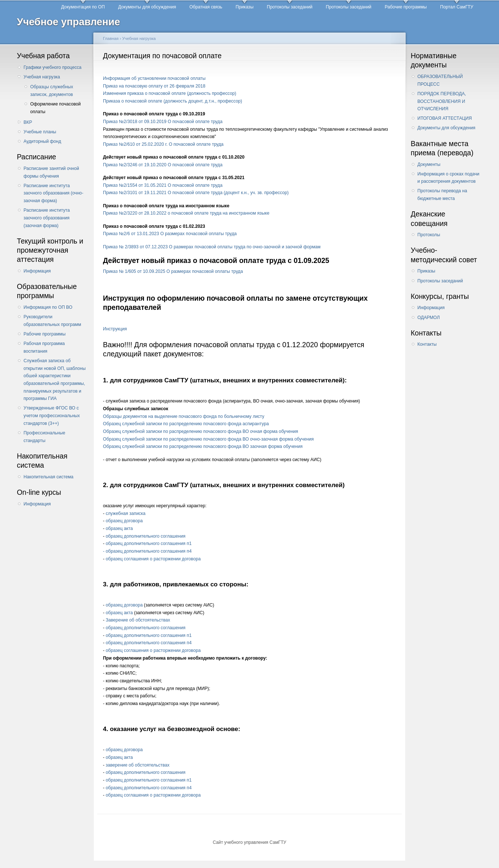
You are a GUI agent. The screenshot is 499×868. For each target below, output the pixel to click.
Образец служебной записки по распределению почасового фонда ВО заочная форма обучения (203, 446)
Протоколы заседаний (289, 7)
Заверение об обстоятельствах (138, 620)
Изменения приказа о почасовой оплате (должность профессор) (170, 93)
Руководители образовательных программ (52, 321)
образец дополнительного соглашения (145, 536)
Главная (111, 38)
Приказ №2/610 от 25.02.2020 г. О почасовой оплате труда (163, 144)
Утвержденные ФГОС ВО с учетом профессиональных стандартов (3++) (52, 416)
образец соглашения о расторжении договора (153, 559)
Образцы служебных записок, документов (51, 91)
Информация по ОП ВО (48, 307)
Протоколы (429, 235)
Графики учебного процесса (52, 67)
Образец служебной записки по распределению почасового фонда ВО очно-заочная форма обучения (208, 439)
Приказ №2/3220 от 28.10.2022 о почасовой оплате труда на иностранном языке (186, 213)
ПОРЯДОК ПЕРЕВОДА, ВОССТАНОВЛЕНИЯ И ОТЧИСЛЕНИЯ (442, 101)
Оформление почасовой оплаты (55, 108)
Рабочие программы (406, 7)
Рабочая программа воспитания (44, 347)
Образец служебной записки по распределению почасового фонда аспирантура (186, 424)
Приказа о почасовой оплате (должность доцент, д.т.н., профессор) (173, 101)
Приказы (245, 7)
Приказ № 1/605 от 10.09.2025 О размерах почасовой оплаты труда (173, 271)
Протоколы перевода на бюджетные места (442, 195)
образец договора (124, 521)
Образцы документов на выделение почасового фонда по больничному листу (184, 416)
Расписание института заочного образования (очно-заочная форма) (53, 193)
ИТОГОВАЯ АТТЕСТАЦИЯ (445, 118)
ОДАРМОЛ (428, 318)
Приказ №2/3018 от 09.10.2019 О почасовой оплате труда (163, 122)
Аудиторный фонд (42, 141)
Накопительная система (48, 477)
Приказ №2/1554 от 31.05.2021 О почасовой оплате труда (163, 185)
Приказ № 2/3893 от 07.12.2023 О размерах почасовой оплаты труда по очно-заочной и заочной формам (212, 247)
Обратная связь (206, 7)
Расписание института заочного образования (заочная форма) (47, 218)
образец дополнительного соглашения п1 (148, 544)
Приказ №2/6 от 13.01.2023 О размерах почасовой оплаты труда (170, 234)
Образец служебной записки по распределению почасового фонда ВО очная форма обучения (201, 431)
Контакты (427, 344)
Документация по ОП (83, 7)
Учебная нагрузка (42, 77)
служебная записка (125, 513)
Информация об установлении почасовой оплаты (154, 78)
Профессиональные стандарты (44, 437)
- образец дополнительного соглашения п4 (147, 551)
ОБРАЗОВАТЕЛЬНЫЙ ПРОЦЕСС (440, 80)
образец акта (119, 528)
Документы (429, 164)
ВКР (28, 122)
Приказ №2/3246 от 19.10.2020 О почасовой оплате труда (163, 165)
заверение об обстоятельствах (137, 765)
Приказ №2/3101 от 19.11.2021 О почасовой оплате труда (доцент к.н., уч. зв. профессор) (196, 193)
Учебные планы (40, 132)
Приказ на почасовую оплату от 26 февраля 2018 (154, 86)
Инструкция (115, 329)
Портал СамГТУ (457, 7)
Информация (37, 271)
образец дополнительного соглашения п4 (148, 643)
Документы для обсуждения (147, 7)
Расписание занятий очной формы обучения (51, 172)
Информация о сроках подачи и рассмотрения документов (448, 178)
